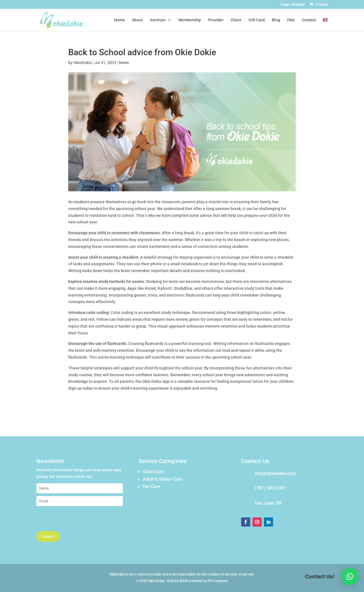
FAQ (291, 20)
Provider (216, 20)
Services (158, 20)
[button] (350, 577)
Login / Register (293, 5)
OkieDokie (83, 63)
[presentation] (80, 520)
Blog (276, 20)
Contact (309, 20)
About (137, 20)
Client (236, 20)
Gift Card (257, 20)
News (124, 63)
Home (119, 20)
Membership (190, 20)
